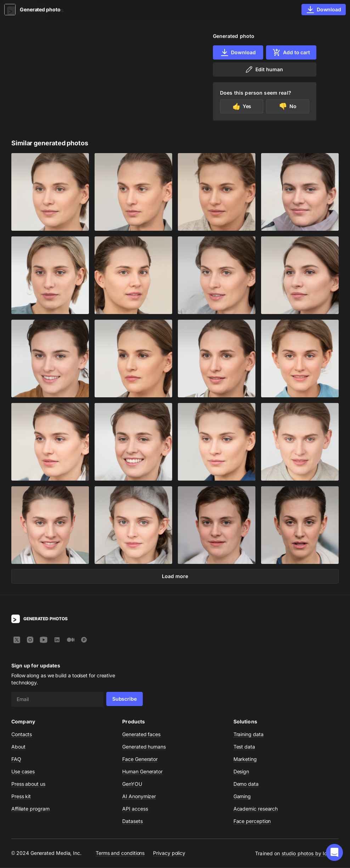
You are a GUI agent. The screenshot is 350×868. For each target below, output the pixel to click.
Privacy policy (169, 854)
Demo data (246, 784)
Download (238, 52)
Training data (249, 735)
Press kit (21, 797)
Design (241, 772)
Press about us (28, 784)
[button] (334, 852)
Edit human (264, 69)
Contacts (22, 735)
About (18, 747)
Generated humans (144, 747)
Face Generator (140, 759)
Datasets (132, 821)
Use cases (23, 772)
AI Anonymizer (139, 797)
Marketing (245, 759)
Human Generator (142, 772)
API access (135, 809)
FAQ (16, 759)
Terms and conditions (120, 854)
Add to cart (291, 52)
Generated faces (141, 735)
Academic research (256, 809)
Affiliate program (30, 809)
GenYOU (132, 784)
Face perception (252, 821)
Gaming (242, 797)
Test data (244, 747)
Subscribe (125, 699)
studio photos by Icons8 (310, 854)
